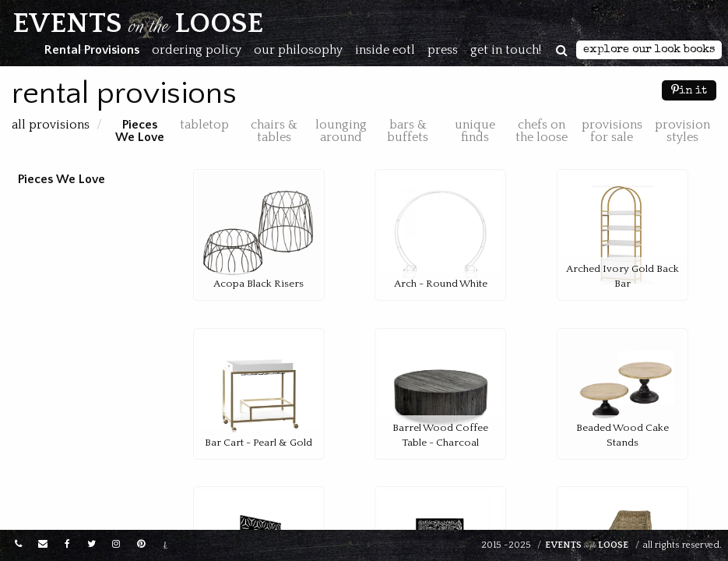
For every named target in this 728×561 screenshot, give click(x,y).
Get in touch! (506, 50)
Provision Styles (682, 131)
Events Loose (587, 545)
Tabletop (204, 125)
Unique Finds (475, 131)
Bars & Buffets (408, 131)
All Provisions (52, 125)
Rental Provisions (92, 50)
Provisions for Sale (612, 131)
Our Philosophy (298, 50)
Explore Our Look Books (649, 50)
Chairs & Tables (274, 131)
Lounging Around (341, 131)
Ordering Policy (197, 50)
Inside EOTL (385, 50)
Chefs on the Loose (542, 131)
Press (443, 50)
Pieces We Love (140, 131)
